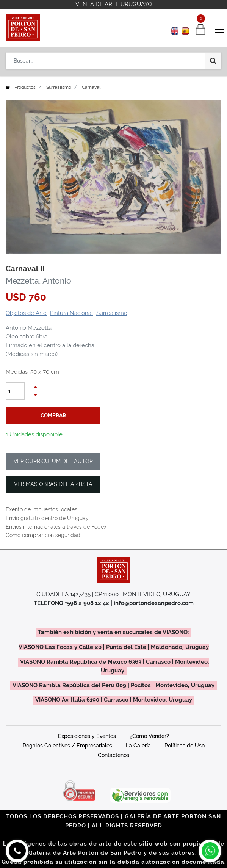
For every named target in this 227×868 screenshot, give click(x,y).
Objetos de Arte (26, 313)
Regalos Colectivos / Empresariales (67, 746)
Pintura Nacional (71, 313)
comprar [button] (53, 415)
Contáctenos (113, 755)
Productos (25, 87)
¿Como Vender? (149, 736)
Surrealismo (59, 87)
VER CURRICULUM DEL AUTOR (53, 461)
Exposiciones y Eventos (87, 736)
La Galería (138, 746)
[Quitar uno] (35, 395)
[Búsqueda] (213, 61)
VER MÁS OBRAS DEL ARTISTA (53, 484)
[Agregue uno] (35, 387)
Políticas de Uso (185, 746)
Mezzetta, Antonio (38, 281)
